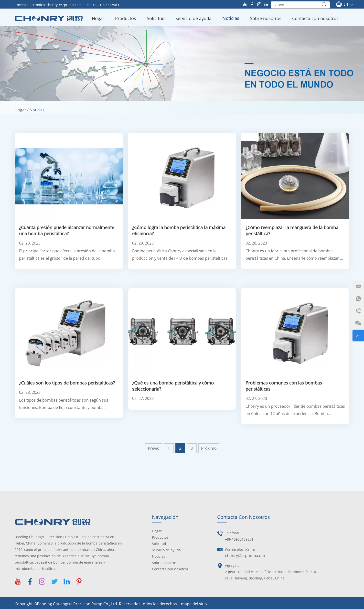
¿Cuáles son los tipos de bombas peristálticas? (67, 383)
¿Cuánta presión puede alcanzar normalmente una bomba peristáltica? (67, 230)
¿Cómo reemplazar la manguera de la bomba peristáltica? (292, 230)
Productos (126, 18)
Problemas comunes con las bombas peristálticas (284, 386)
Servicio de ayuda (193, 18)
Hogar (98, 18)
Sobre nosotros (266, 18)
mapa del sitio (194, 604)
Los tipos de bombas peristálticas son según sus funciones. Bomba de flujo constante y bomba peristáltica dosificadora (64, 404)
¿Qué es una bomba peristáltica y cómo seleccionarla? (173, 386)
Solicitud (156, 18)
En (342, 4)
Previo (154, 448)
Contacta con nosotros (315, 18)
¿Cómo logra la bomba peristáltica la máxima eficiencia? (179, 230)
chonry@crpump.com (64, 5)
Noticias (231, 18)
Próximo (209, 448)
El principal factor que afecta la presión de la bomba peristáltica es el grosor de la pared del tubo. (67, 255)
